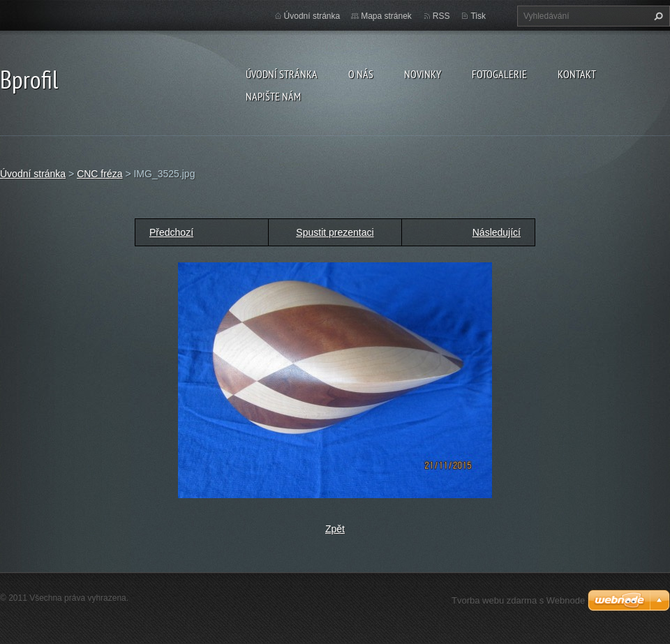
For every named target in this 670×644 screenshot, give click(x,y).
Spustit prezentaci (335, 232)
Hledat (657, 16)
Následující (497, 232)
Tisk (478, 16)
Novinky (423, 74)
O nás (361, 74)
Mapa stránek (386, 16)
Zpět (335, 529)
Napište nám (273, 96)
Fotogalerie (499, 74)
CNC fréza (99, 174)
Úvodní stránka (282, 74)
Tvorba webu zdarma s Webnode (518, 600)
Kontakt (577, 74)
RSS (441, 16)
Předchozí (171, 232)
